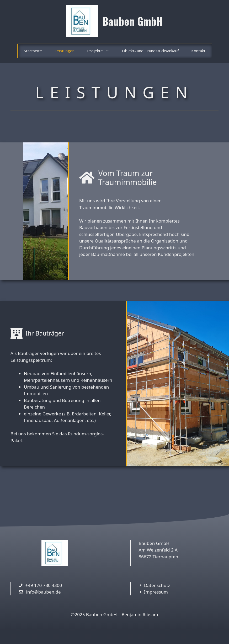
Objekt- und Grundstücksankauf (150, 51)
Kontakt (198, 51)
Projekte (101, 51)
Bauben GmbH (133, 21)
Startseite (33, 51)
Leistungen (65, 51)
